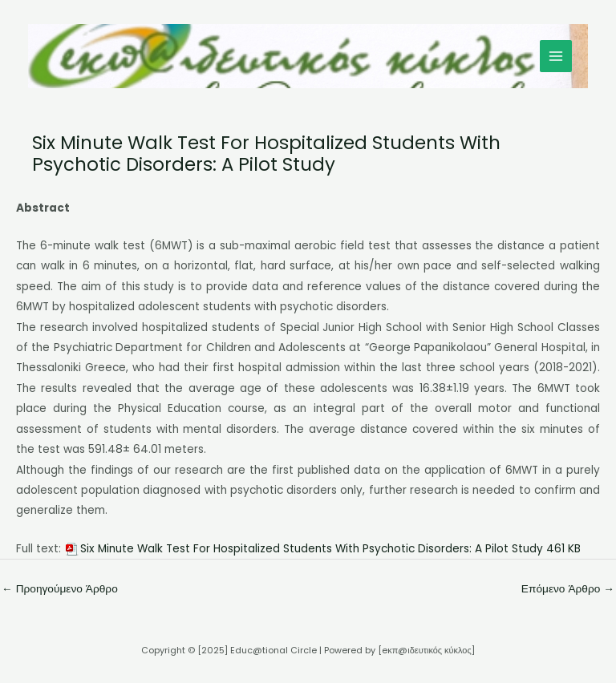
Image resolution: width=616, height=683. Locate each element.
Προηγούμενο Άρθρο (60, 589)
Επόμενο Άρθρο (568, 589)
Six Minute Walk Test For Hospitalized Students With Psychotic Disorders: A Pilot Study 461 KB (330, 549)
